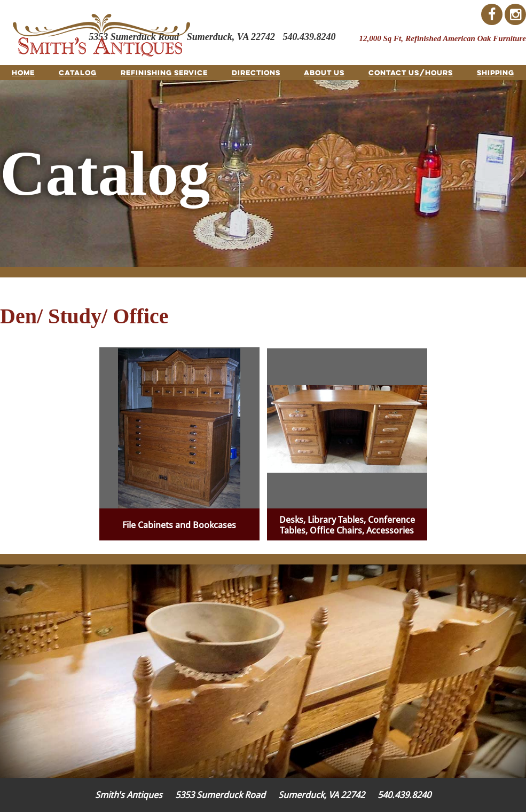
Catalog (78, 73)
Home (23, 73)
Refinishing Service (164, 73)
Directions (256, 73)
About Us (324, 73)
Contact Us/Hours (411, 73)
